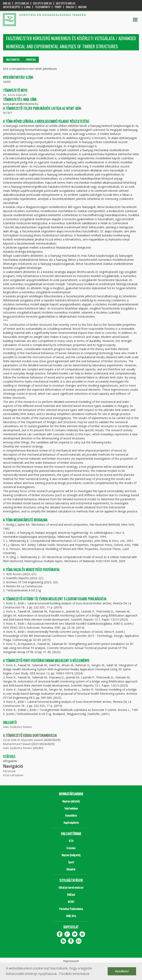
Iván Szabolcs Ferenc (18, 727)
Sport (71, 862)
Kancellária (71, 815)
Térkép (58, 7)
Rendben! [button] (122, 971)
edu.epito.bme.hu (42, 3)
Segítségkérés (71, 822)
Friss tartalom (13, 775)
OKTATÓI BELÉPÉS (12, 7)
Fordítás (31, 60)
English (70, 7)
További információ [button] (74, 974)
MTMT (8, 113)
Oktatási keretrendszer (71, 887)
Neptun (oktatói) (71, 801)
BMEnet (71, 894)
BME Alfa (71, 916)
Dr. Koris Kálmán (15, 95)
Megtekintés (13, 60)
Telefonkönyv (43, 7)
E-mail (28, 7)
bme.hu (7, 3)
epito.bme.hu (22, 3)
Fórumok (9, 771)
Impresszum (71, 961)
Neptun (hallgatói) (71, 855)
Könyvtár (71, 869)
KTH (71, 841)
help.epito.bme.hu (66, 3)
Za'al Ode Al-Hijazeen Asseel (23, 740)
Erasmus (71, 848)
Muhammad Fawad (17, 744)
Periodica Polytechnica (71, 909)
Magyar (82, 7)
